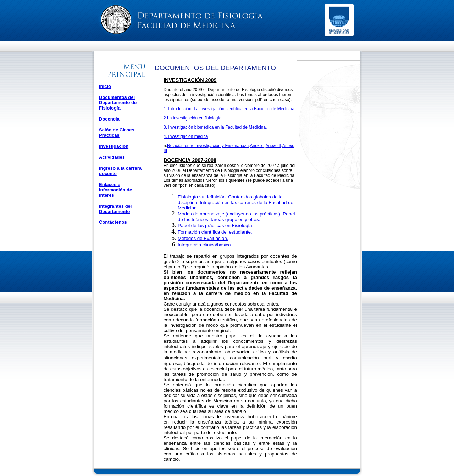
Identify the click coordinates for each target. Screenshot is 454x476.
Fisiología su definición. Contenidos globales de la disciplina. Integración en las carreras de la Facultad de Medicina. (236, 202)
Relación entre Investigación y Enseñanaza (208, 146)
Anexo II (273, 146)
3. (166, 127)
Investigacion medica (188, 136)
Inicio (105, 86)
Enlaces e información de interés (115, 190)
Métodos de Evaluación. (203, 238)
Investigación (114, 146)
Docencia (109, 119)
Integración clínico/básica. (205, 245)
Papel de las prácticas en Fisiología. (215, 226)
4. (166, 136)
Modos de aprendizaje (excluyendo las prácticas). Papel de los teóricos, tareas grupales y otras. (236, 217)
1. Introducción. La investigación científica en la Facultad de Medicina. (229, 109)
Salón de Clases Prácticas (117, 133)
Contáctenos (113, 222)
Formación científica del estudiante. (215, 232)
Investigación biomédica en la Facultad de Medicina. (217, 127)
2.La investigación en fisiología (192, 118)
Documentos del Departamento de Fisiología (118, 103)
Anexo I (257, 146)
